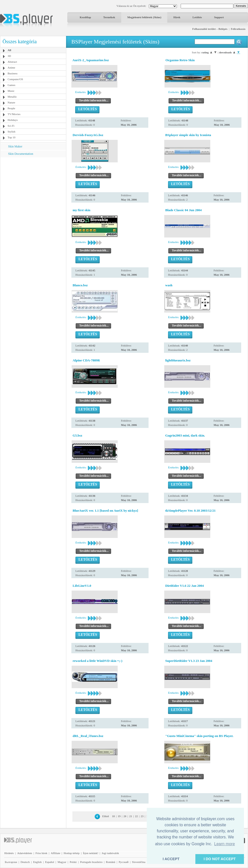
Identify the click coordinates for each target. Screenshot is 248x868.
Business (13, 73)
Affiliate (56, 853)
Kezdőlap (85, 17)
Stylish (12, 132)
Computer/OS (15, 79)
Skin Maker (15, 146)
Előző (106, 816)
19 (119, 816)
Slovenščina (139, 862)
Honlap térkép (72, 853)
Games (12, 85)
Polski (73, 862)
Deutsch (25, 862)
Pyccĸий (124, 862)
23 (142, 816)
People (11, 108)
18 (113, 816)
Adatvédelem (25, 853)
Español (49, 862)
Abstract (12, 62)
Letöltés (197, 17)
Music (11, 91)
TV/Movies (14, 114)
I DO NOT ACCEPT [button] (220, 859)
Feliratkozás (238, 29)
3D (9, 56)
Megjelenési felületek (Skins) (144, 17)
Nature (11, 102)
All (9, 50)
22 (136, 816)
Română (111, 862)
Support (219, 17)
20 (125, 816)
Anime (11, 68)
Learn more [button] (224, 844)
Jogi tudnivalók (110, 853)
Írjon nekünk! (91, 853)
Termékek (109, 17)
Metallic (12, 97)
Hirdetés (9, 853)
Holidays (13, 120)
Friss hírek (41, 853)
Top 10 (12, 137)
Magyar (62, 862)
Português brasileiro (91, 862)
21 (131, 816)
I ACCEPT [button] (171, 859)
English (37, 862)
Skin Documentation (21, 154)
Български (11, 862)
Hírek (177, 17)
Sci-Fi (11, 126)
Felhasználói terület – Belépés (210, 29)
